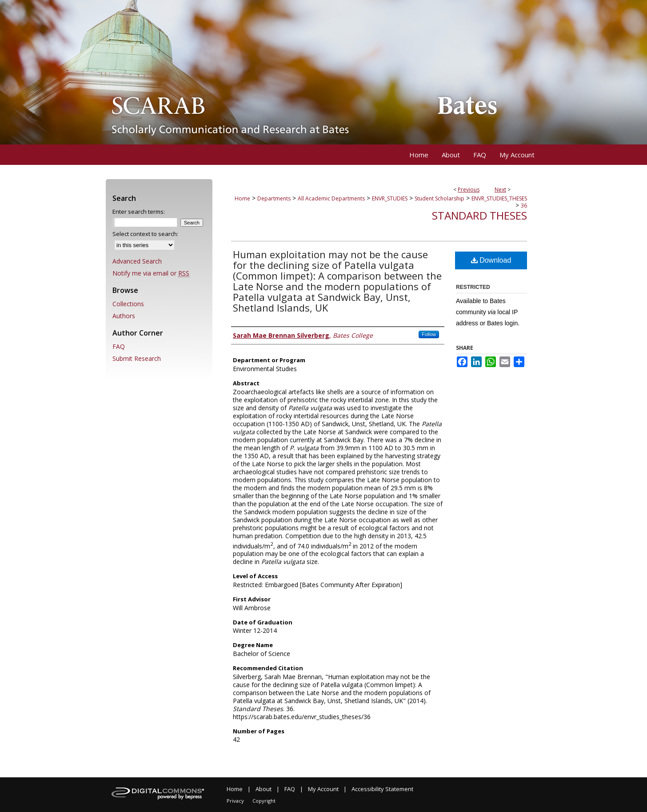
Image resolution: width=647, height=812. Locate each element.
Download (491, 260)
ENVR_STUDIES (390, 198)
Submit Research (137, 358)
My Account (323, 789)
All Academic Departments (331, 198)
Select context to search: (145, 234)
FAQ (119, 346)
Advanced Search (137, 261)
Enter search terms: (139, 212)
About (264, 789)
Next (500, 190)
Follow (429, 334)
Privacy (235, 801)
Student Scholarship (439, 198)
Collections (128, 304)
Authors (124, 316)
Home (242, 198)
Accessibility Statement (382, 789)
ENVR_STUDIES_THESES (499, 198)
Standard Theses (479, 215)
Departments (274, 198)
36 (524, 206)
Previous (469, 190)
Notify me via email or (151, 273)
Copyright (264, 801)
